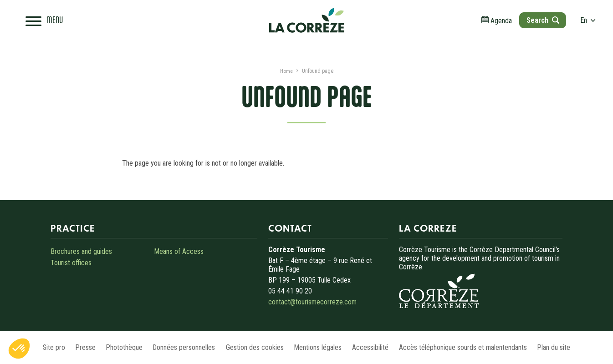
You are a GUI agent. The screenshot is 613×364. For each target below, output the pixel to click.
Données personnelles (181, 347)
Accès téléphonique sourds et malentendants (475, 347)
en (583, 23)
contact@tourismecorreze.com (313, 302)
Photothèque (117, 347)
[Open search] (537, 23)
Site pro (38, 347)
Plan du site (570, 347)
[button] (19, 349)
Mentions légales (322, 347)
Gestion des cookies (255, 347)
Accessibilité (378, 347)
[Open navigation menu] (48, 23)
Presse (74, 347)
